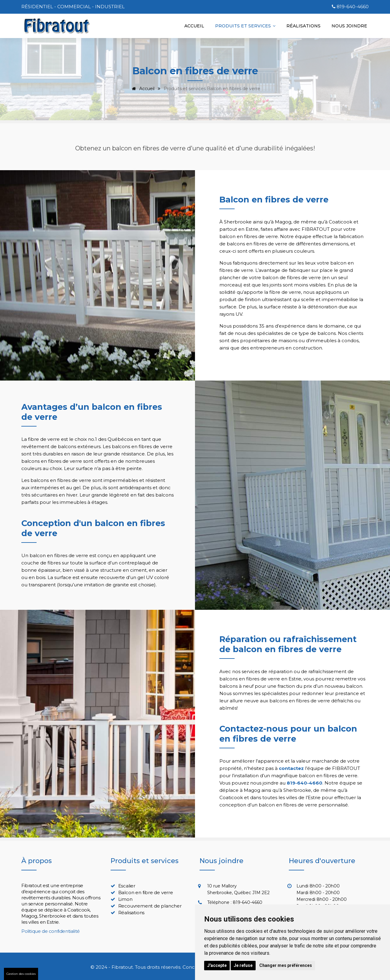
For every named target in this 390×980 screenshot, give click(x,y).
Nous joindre (349, 26)
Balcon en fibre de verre (146, 892)
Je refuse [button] (243, 965)
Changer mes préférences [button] (286, 965)
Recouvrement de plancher (150, 906)
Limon (125, 899)
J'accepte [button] (217, 965)
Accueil (194, 26)
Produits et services (245, 26)
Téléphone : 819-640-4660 (235, 902)
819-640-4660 (353, 7)
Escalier (127, 886)
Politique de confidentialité (51, 931)
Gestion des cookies (21, 974)
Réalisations (303, 26)
